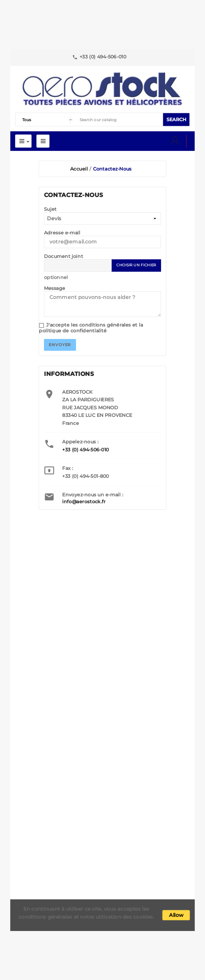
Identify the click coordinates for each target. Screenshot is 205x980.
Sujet (50, 209)
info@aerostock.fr (84, 501)
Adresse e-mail (62, 233)
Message (55, 288)
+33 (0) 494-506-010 (85, 450)
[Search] (120, 120)
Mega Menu (43, 141)
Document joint (63, 257)
